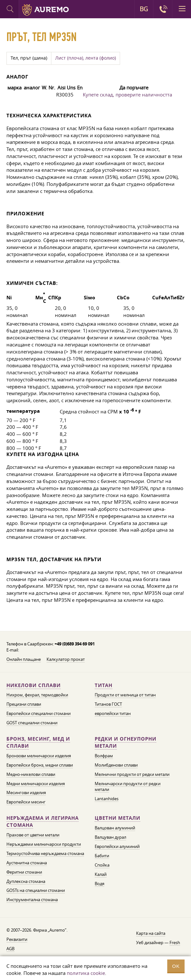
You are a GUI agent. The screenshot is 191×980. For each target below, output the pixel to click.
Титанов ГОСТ (108, 704)
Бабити (102, 856)
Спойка (102, 865)
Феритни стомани (24, 872)
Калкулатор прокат (66, 659)
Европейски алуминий (117, 846)
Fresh (175, 943)
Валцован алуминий (115, 828)
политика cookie (86, 973)
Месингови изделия (26, 793)
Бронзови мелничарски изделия (39, 756)
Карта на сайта (151, 933)
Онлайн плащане (24, 659)
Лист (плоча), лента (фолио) (86, 58)
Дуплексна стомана (26, 881)
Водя (100, 884)
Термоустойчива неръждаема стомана (45, 853)
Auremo (45, 10)
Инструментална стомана (32, 900)
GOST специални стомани (32, 723)
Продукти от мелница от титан (125, 695)
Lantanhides (107, 799)
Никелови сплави (34, 685)
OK (176, 966)
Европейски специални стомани (39, 713)
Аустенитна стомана (27, 863)
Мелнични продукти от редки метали (132, 774)
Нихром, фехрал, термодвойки (37, 695)
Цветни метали (117, 818)
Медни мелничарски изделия (36, 784)
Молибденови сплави (116, 765)
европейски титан (113, 713)
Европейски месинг (26, 802)
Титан (104, 685)
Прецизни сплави (24, 704)
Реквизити (17, 939)
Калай (101, 874)
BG (144, 9)
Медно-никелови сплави (31, 774)
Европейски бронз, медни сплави (40, 765)
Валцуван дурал (110, 837)
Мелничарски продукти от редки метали (128, 787)
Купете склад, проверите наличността (127, 95)
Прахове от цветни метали (33, 835)
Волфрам (104, 756)
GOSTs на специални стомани (36, 890)
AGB (10, 949)
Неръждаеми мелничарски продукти (44, 844)
